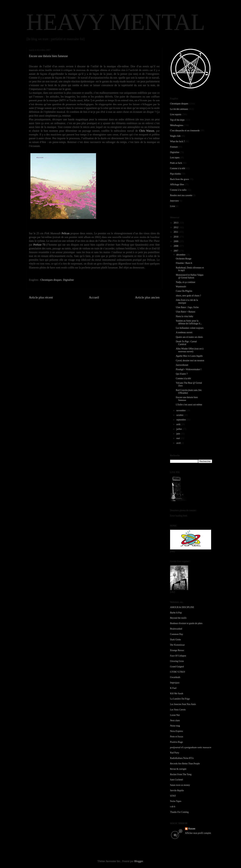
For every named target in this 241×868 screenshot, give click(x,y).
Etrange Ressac (177, 650)
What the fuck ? (177, 141)
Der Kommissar (177, 645)
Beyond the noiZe (178, 618)
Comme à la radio (178, 190)
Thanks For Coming (179, 812)
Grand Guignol (177, 667)
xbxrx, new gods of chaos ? (188, 296)
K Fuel (173, 688)
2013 (176, 223)
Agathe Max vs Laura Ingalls (189, 356)
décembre (181, 255)
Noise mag (175, 726)
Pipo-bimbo (175, 174)
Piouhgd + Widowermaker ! (189, 369)
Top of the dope (177, 120)
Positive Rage (176, 742)
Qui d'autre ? (182, 374)
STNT (173, 796)
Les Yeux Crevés (178, 710)
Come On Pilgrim (184, 291)
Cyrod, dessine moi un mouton (190, 361)
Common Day (177, 634)
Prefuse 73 (39, 245)
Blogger (139, 861)
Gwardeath (175, 677)
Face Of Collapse (178, 656)
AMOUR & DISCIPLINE (182, 607)
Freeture (174, 147)
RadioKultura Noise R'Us (182, 758)
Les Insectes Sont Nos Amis (183, 704)
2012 (176, 227)
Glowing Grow (177, 661)
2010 (176, 237)
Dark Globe (175, 640)
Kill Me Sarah (177, 694)
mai (178, 438)
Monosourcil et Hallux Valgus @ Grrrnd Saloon (190, 276)
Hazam (192, 829)
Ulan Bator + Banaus (186, 312)
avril (179, 443)
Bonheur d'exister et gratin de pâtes (186, 623)
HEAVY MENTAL (116, 22)
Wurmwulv (181, 287)
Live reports (176, 114)
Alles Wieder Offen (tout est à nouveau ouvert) (190, 350)
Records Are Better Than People (185, 764)
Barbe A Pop (176, 613)
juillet (179, 429)
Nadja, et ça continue (186, 282)
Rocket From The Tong (181, 774)
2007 (176, 251)
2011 (176, 232)
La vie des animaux (179, 109)
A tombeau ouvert (184, 332)
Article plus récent (41, 297)
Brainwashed (176, 629)
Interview (175, 201)
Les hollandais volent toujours (190, 328)
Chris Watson (147, 131)
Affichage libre (177, 184)
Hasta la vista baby (185, 316)
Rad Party (175, 753)
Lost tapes (175, 158)
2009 (176, 241)
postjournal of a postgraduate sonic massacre (191, 747)
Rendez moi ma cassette (181, 195)
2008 (176, 246)
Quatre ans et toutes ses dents (189, 337)
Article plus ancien (147, 297)
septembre (181, 420)
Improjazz (175, 683)
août (179, 424)
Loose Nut (175, 715)
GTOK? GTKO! (178, 672)
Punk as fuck (176, 163)
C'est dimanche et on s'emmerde (185, 131)
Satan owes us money (180, 785)
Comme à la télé (178, 168)
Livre (173, 206)
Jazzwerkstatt (182, 365)
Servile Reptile (177, 791)
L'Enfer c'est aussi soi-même (189, 405)
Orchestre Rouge (184, 259)
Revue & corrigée (178, 769)
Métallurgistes (177, 125)
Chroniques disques (51, 280)
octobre (180, 415)
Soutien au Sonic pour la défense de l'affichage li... (189, 322)
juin (178, 434)
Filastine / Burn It (184, 263)
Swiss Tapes (176, 801)
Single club (175, 136)
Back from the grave (180, 179)
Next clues (175, 720)
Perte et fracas (177, 737)
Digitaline (68, 280)
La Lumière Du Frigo (180, 699)
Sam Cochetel (176, 780)
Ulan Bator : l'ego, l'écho (187, 307)
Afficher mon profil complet (198, 833)
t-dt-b (173, 807)
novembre (181, 410)
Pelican (66, 233)
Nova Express (176, 731)
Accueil (94, 297)
